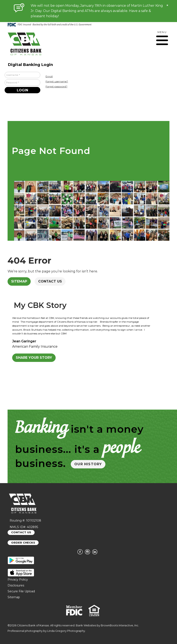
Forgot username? (57, 81)
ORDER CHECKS (23, 543)
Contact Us (50, 281)
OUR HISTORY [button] (88, 464)
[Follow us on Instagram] (88, 553)
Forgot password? (56, 86)
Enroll (49, 76)
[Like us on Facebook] (81, 553)
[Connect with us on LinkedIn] (96, 553)
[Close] (167, 5)
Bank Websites (86, 625)
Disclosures (16, 585)
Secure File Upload (21, 591)
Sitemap (19, 281)
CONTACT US (21, 532)
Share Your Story (34, 358)
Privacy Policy (18, 580)
